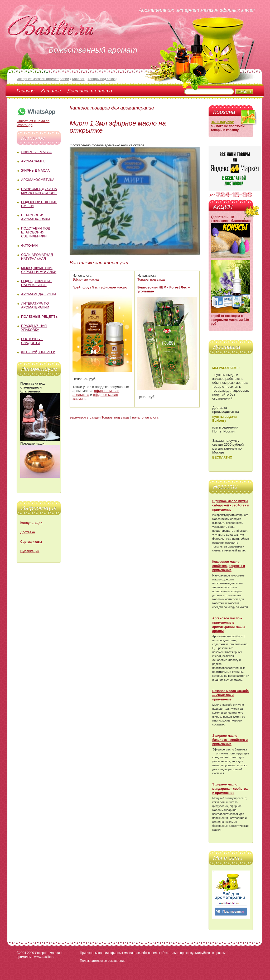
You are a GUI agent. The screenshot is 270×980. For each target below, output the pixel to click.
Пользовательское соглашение (103, 961)
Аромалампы (34, 161)
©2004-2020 (25, 953)
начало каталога (145, 417)
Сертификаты (31, 542)
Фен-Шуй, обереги (38, 352)
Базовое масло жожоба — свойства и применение (230, 695)
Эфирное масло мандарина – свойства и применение (230, 789)
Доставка (28, 532)
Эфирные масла (36, 152)
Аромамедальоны (38, 294)
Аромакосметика (38, 180)
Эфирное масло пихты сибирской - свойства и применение (231, 505)
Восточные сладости (32, 341)
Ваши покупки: (222, 122)
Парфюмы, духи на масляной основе (39, 191)
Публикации (30, 551)
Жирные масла (35, 170)
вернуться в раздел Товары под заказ (100, 417)
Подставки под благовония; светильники (36, 232)
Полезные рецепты (40, 317)
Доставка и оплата (90, 91)
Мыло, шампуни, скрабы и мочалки (39, 270)
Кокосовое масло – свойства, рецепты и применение (229, 566)
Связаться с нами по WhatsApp (36, 121)
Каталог (51, 91)
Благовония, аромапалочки (35, 217)
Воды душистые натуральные (37, 283)
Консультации (31, 523)
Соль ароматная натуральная (37, 257)
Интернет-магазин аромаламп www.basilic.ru (39, 955)
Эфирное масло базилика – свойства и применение (230, 740)
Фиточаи (29, 245)
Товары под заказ (151, 279)
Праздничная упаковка (34, 328)
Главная (26, 91)
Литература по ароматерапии (35, 305)
